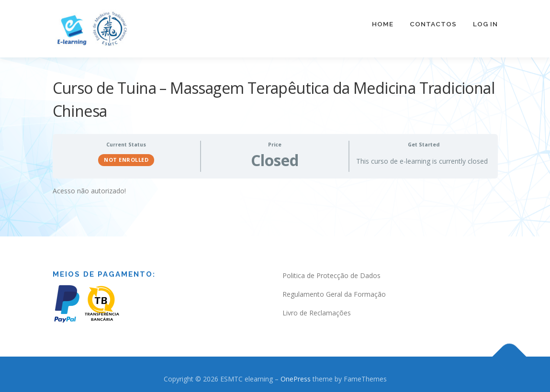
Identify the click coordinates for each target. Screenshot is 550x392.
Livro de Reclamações (317, 311)
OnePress (296, 377)
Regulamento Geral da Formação (334, 293)
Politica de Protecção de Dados (331, 274)
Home (383, 24)
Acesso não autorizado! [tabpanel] (89, 189)
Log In (485, 24)
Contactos (433, 24)
